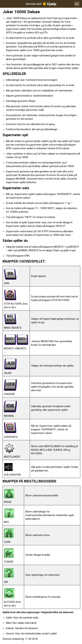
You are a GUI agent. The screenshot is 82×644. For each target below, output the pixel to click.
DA (77, 4)
